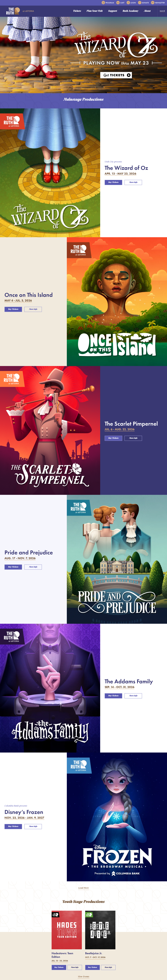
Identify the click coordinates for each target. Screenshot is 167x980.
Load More (84, 888)
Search (162, 11)
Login (131, 3)
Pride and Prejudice (29, 552)
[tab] (13, 88)
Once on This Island (29, 295)
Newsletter (158, 3)
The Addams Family (129, 681)
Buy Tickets (113, 182)
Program (108, 3)
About (147, 11)
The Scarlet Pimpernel (131, 424)
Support (113, 11)
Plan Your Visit (95, 11)
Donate (143, 3)
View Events (84, 977)
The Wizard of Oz (126, 168)
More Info (133, 182)
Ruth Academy (131, 11)
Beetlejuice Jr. (94, 953)
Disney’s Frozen (24, 812)
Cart (120, 3)
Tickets (77, 11)
